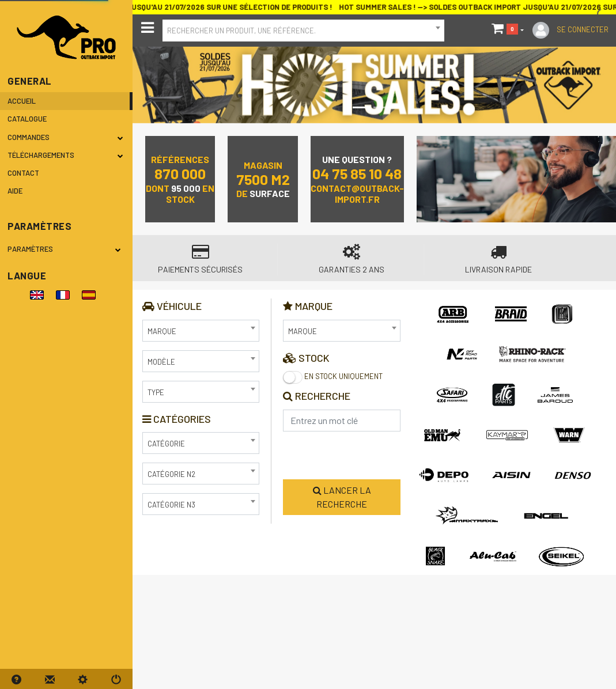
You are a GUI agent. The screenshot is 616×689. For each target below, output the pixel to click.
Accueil (22, 101)
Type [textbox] (156, 392)
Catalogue (27, 119)
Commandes (65, 137)
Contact (23, 173)
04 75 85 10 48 (357, 173)
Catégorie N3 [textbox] (171, 505)
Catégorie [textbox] (166, 444)
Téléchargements (65, 155)
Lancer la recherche (342, 497)
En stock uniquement (333, 377)
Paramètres (67, 249)
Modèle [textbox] (161, 362)
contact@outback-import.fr (357, 194)
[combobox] (303, 31)
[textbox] (303, 29)
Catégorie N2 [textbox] (171, 474)
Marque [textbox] (162, 331)
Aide (15, 191)
